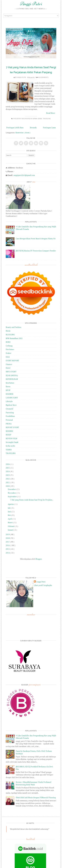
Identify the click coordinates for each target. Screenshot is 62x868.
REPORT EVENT (12, 427)
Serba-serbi (37, 119)
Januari (11, 530)
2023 (8, 475)
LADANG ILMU (12, 398)
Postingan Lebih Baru (15, 128)
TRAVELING (47, 119)
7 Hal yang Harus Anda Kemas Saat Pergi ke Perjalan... (32, 500)
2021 (8, 482)
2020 (8, 486)
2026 (8, 464)
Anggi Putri (31, 4)
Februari (11, 526)
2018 (8, 538)
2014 (8, 553)
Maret (10, 522)
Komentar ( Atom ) (23, 133)
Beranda (33, 128)
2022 (8, 479)
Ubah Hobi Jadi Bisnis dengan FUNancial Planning (36, 798)
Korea (8, 386)
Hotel (8, 368)
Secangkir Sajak (12, 442)
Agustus (11, 504)
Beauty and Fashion (13, 327)
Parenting (10, 413)
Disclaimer (10, 349)
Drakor (8, 353)
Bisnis (8, 331)
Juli (9, 508)
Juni (10, 512)
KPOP (8, 390)
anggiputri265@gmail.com (24, 175)
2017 (8, 542)
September (13, 497)
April (10, 519)
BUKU (8, 342)
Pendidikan (10, 416)
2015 (8, 549)
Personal (9, 420)
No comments (43, 77)
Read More (51, 113)
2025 (8, 468)
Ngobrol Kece (11, 405)
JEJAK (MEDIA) (12, 375)
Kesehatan (10, 383)
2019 (8, 534)
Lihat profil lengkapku (43, 585)
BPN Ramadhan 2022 (14, 338)
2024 (8, 471)
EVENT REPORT (12, 361)
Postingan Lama (49, 128)
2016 (8, 545)
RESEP (8, 435)
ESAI (8, 357)
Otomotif (9, 409)
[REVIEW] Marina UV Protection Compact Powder (36, 251)
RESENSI (9, 431)
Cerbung (9, 346)
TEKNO (9, 450)
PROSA (9, 424)
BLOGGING (10, 335)
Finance (9, 364)
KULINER (10, 394)
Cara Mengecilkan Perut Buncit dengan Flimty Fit (36, 239)
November (12, 493)
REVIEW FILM (11, 438)
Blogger (39, 559)
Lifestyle (9, 401)
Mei (10, 515)
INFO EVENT (11, 372)
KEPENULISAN (12, 379)
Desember (12, 489)
